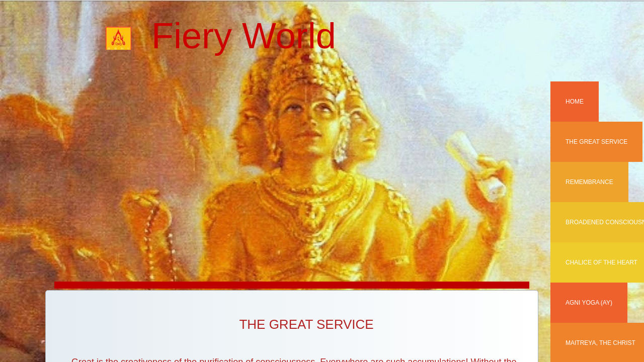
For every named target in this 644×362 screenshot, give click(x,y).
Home (575, 102)
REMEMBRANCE (589, 182)
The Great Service (596, 142)
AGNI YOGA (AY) (589, 303)
